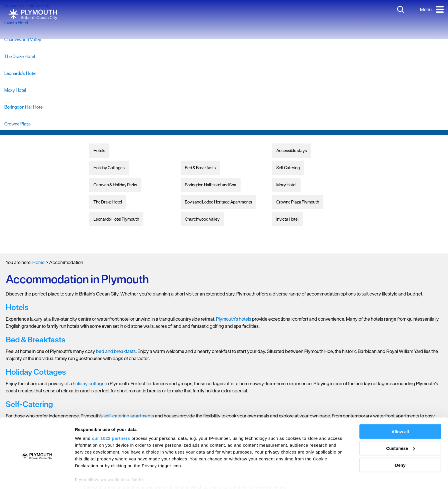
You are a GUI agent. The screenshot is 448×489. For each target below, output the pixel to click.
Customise (400, 425)
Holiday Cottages (109, 168)
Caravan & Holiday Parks (115, 185)
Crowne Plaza (17, 124)
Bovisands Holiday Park (27, 6)
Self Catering (288, 168)
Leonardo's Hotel (20, 73)
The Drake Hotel (20, 56)
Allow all (400, 408)
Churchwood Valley (23, 39)
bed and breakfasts (116, 351)
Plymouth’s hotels (234, 319)
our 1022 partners (111, 415)
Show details (88, 478)
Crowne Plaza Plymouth (298, 202)
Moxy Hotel (15, 90)
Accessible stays (292, 150)
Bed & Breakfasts (200, 168)
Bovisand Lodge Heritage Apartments (218, 202)
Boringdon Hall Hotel (24, 107)
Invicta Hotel (16, 23)
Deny (400, 441)
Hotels (99, 150)
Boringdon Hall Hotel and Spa (211, 185)
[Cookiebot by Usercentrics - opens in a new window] (37, 478)
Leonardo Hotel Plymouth (116, 219)
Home (38, 262)
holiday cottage (89, 384)
